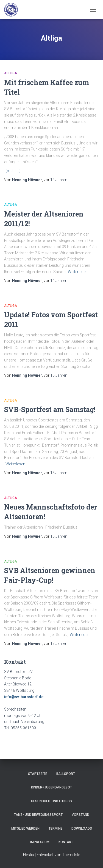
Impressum (40, 842)
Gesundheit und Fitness (51, 801)
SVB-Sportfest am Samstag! (50, 409)
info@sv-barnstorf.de (24, 697)
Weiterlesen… (79, 272)
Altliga (11, 73)
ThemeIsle (71, 855)
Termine (55, 829)
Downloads (82, 829)
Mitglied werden (25, 829)
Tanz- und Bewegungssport (38, 815)
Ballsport (66, 774)
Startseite (38, 774)
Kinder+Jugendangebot (51, 787)
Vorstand (80, 815)
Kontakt (66, 842)
